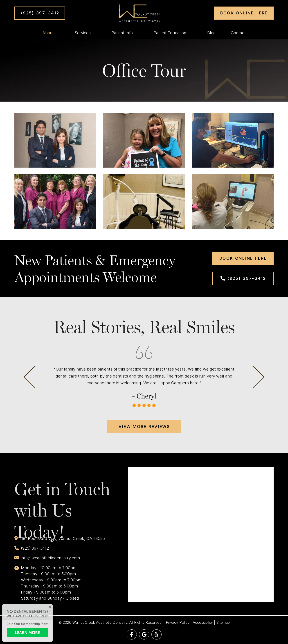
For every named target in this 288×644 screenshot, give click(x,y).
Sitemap (223, 622)
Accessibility (203, 622)
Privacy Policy (178, 622)
